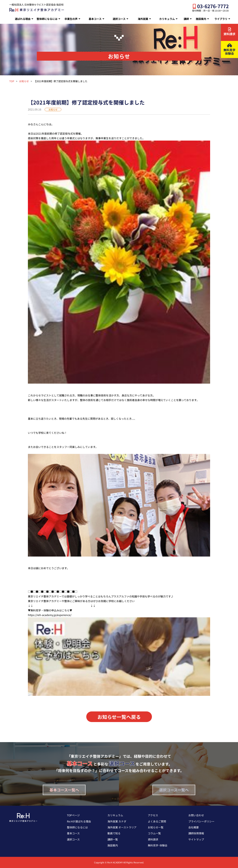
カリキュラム (167, 19)
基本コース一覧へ (64, 790)
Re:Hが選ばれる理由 (79, 821)
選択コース (119, 19)
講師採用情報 (196, 833)
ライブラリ (221, 19)
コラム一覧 (154, 833)
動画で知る (114, 833)
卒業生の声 (71, 19)
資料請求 (153, 839)
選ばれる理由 (23, 19)
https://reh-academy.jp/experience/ (50, 615)
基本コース (95, 19)
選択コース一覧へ (174, 790)
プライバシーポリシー (201, 821)
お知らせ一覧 (156, 827)
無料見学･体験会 (158, 845)
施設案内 (201, 19)
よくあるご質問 (157, 821)
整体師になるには (47, 19)
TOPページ (73, 815)
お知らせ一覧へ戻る (119, 717)
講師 (186, 19)
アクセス (153, 815)
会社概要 (194, 827)
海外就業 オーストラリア (122, 827)
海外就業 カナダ (117, 821)
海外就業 (143, 19)
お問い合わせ (196, 815)
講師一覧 (113, 839)
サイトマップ (196, 839)
